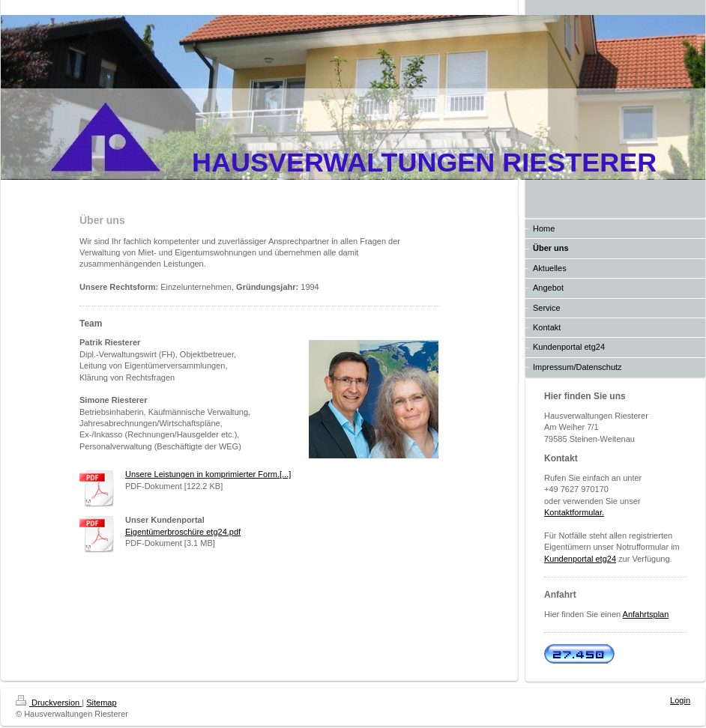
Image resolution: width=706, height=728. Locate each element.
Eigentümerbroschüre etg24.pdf (183, 532)
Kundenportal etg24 (580, 559)
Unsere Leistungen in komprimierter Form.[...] (208, 474)
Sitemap (101, 703)
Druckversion (49, 703)
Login (680, 700)
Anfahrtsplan (646, 614)
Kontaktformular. (574, 512)
